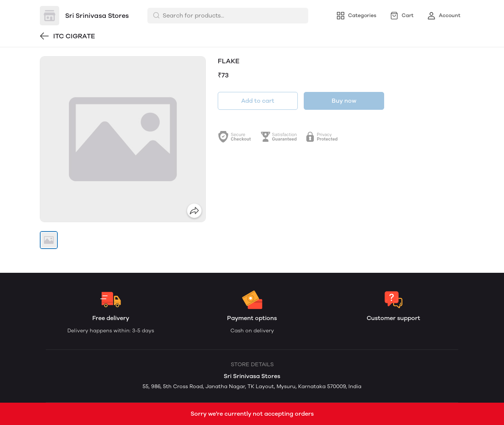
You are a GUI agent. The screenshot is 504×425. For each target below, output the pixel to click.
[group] (123, 139)
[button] (49, 240)
